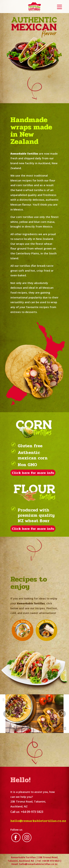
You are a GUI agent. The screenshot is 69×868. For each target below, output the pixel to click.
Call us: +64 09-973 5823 (27, 812)
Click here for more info (33, 473)
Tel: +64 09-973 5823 (48, 861)
